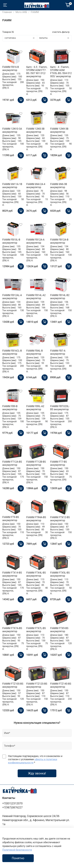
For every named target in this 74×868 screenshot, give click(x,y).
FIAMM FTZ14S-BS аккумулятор (61, 685)
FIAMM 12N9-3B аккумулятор (59, 130)
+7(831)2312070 (12, 803)
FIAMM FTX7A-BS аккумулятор (12, 630)
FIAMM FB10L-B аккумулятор (11, 241)
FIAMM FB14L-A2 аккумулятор (36, 297)
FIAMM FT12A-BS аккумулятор (12, 463)
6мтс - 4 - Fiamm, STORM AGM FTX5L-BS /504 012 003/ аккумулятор (61, 72)
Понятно (18, 858)
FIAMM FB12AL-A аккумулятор (12, 297)
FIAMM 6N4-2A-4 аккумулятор (36, 186)
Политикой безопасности (17, 850)
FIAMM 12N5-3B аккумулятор (35, 130)
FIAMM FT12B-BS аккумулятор (36, 463)
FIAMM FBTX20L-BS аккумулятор (60, 408)
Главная (7, 12)
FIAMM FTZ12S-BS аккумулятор (37, 685)
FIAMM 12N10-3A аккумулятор (12, 130)
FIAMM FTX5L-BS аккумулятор (60, 574)
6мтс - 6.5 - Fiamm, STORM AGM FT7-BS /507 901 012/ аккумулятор (37, 72)
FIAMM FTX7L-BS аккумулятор (36, 630)
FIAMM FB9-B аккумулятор (10, 408)
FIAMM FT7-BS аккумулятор (58, 463)
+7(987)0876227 (12, 807)
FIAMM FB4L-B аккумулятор (35, 352)
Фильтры (55, 38)
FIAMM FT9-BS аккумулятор (11, 519)
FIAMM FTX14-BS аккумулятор (12, 574)
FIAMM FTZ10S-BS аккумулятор (13, 685)
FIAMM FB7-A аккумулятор (58, 352)
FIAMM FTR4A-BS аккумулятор (36, 519)
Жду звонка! (37, 773)
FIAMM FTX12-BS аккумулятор (60, 519)
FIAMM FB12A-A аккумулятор (35, 241)
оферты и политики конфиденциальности (33, 761)
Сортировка (21, 38)
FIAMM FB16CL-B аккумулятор (12, 352)
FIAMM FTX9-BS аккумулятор (59, 630)
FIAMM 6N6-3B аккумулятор (59, 186)
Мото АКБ (21, 12)
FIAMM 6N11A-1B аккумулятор (12, 186)
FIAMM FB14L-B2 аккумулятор (60, 297)
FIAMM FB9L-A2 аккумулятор (35, 408)
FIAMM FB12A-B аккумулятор (59, 241)
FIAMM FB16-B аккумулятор (11, 69)
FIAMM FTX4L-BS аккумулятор (36, 574)
